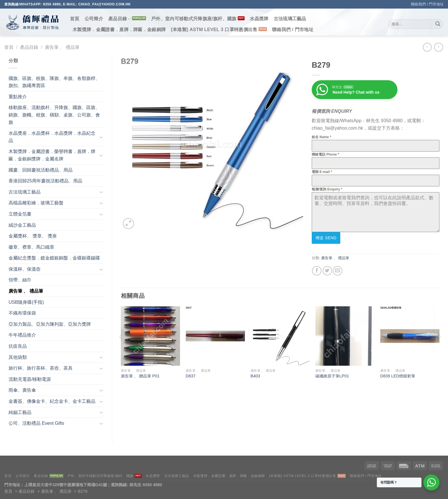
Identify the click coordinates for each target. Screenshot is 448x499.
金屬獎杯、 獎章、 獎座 (33, 236)
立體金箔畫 (20, 214)
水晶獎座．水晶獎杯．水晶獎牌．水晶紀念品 (52, 137)
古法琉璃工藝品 (290, 19)
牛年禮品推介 (22, 335)
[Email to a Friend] (338, 270)
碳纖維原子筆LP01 (332, 375)
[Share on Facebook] (317, 270)
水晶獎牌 (259, 19)
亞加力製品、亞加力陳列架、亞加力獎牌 (50, 324)
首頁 (75, 19)
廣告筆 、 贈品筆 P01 (140, 375)
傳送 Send (326, 238)
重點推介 (18, 97)
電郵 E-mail (322, 172)
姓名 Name (321, 137)
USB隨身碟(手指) (26, 302)
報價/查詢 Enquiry (327, 189)
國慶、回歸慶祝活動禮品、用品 (41, 170)
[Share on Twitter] (327, 270)
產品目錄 (120, 19)
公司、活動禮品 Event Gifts (36, 423)
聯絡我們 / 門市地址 (427, 4)
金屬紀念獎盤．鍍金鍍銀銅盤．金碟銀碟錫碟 (54, 258)
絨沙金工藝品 (22, 225)
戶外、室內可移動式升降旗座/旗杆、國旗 (194, 19)
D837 (191, 375)
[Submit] (438, 24)
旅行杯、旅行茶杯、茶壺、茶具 (41, 368)
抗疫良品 (18, 346)
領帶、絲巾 (20, 280)
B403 (255, 375)
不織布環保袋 (22, 313)
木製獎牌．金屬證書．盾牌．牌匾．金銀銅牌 (119, 30)
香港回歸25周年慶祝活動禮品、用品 (45, 181)
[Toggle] (101, 137)
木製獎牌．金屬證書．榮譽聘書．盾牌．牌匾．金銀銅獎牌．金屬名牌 (52, 155)
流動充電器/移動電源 (30, 379)
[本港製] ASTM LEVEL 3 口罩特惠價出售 (214, 30)
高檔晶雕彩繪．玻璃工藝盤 (36, 203)
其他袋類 (18, 357)
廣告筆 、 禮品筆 (62, 47)
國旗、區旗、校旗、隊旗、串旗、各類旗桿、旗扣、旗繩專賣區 (54, 82)
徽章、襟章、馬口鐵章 (31, 247)
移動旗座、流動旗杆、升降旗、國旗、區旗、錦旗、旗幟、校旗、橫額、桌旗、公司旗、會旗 (54, 115)
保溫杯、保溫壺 (25, 269)
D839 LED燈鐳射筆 (398, 375)
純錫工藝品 (20, 412)
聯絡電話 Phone (325, 154)
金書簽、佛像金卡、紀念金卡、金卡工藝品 (52, 401)
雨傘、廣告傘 (22, 390)
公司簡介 (94, 19)
